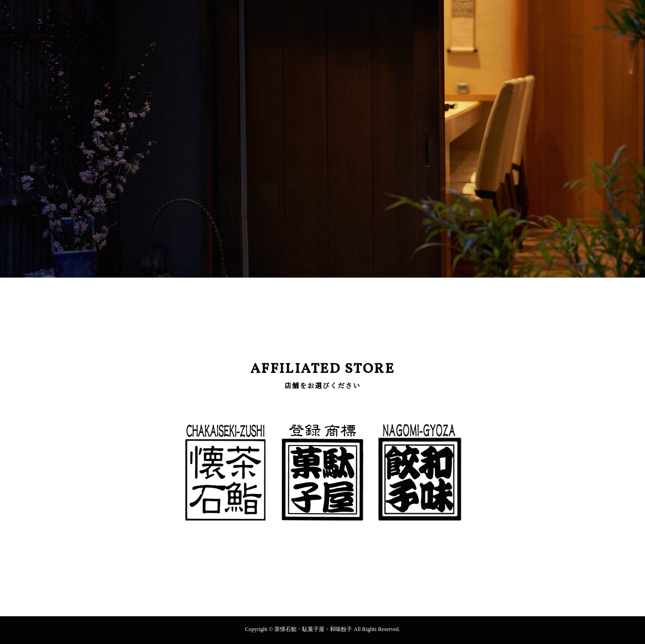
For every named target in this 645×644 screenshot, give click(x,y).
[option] (322, 139)
